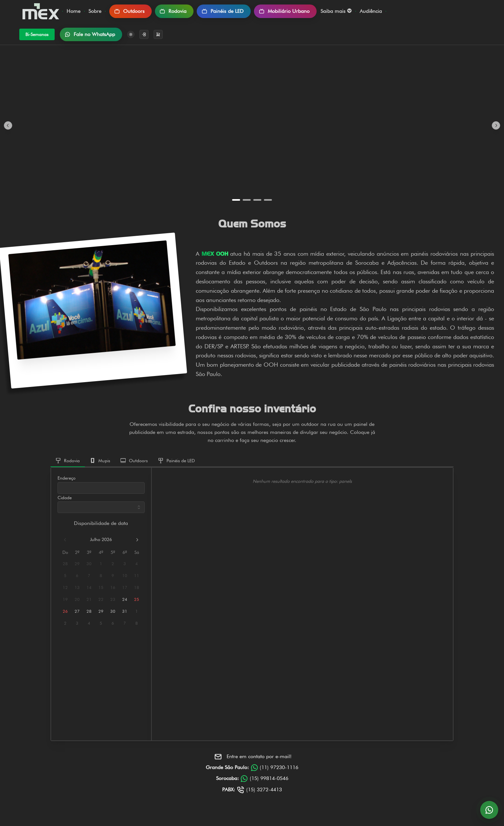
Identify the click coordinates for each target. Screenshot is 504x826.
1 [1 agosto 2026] (137, 611)
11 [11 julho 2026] (137, 576)
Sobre (95, 11)
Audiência (371, 11)
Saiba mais (336, 11)
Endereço (67, 478)
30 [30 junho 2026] (89, 564)
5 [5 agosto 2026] (101, 623)
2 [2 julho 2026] (113, 564)
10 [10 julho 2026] (125, 576)
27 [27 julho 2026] (77, 611)
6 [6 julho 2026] (77, 576)
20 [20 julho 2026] (77, 599)
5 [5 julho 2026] (65, 576)
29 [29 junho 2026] (77, 564)
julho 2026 (101, 539)
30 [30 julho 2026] (113, 611)
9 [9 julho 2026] (113, 576)
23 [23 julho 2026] (113, 599)
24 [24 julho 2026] (125, 599)
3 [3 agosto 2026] (77, 623)
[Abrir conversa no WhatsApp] (489, 810)
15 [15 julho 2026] (101, 587)
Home (73, 11)
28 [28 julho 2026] (89, 611)
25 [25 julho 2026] (137, 599)
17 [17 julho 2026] (125, 587)
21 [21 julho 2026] (89, 599)
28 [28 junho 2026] (65, 564)
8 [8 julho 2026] (101, 576)
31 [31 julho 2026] (125, 611)
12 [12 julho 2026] (65, 587)
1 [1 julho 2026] (101, 564)
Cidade (65, 498)
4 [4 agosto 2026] (89, 623)
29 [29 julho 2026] (101, 611)
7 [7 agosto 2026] (125, 623)
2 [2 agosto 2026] (65, 623)
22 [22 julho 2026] (101, 599)
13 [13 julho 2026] (77, 587)
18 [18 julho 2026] (137, 587)
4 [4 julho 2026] (137, 564)
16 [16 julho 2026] (113, 587)
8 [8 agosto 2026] (137, 623)
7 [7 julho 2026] (89, 576)
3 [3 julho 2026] (125, 564)
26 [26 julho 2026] (65, 611)
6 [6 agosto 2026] (113, 623)
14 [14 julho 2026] (89, 587)
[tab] (68, 461)
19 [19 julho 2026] (65, 599)
